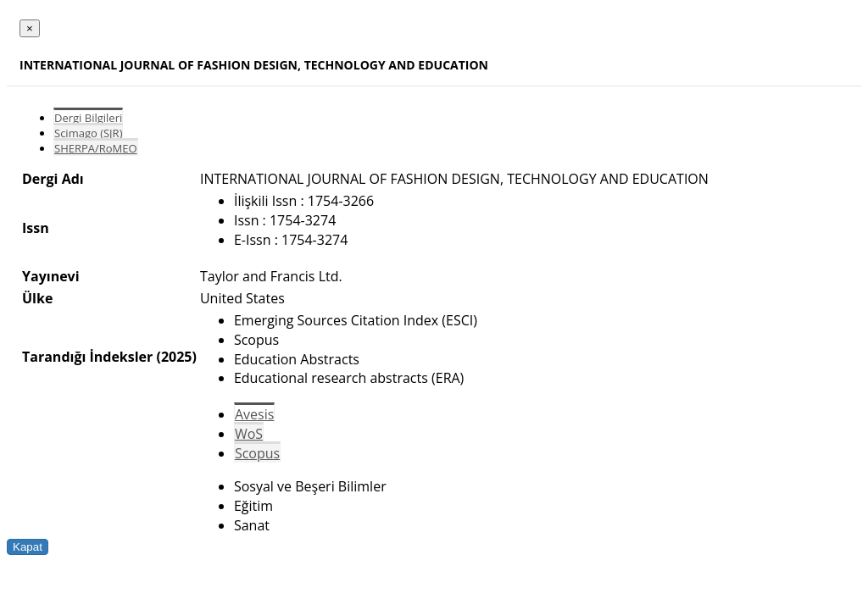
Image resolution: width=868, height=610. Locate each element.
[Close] (30, 28)
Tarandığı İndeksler (87, 357)
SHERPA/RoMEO (96, 148)
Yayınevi (51, 276)
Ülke (37, 298)
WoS (249, 434)
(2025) (176, 357)
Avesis (254, 414)
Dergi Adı (53, 179)
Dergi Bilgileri (88, 118)
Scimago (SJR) (88, 133)
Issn (36, 228)
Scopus (257, 453)
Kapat (28, 547)
